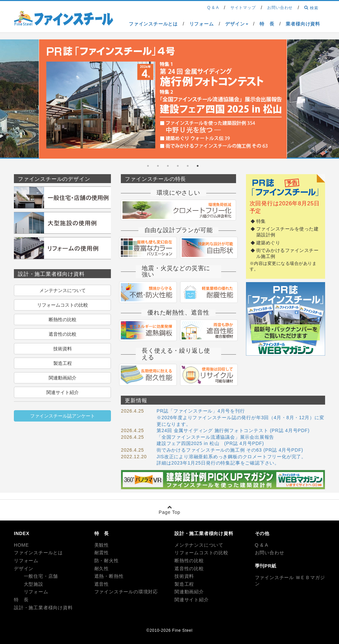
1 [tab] (198, 166)
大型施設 (29, 584)
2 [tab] (188, 166)
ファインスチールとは (38, 553)
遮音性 (102, 584)
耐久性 (102, 569)
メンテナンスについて (63, 290)
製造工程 (63, 363)
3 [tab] (178, 166)
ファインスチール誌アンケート (63, 416)
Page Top (169, 510)
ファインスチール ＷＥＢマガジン (290, 581)
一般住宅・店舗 (36, 576)
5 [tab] (158, 166)
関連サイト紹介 (63, 392)
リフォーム (26, 561)
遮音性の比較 (63, 334)
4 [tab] (168, 166)
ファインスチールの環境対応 (126, 592)
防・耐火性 (107, 561)
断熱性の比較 (63, 320)
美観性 (102, 545)
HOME (21, 545)
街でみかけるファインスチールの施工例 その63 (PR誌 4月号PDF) (230, 450)
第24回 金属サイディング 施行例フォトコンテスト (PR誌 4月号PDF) (233, 430)
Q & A (262, 545)
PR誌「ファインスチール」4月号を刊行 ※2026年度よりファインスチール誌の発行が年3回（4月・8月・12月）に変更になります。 (240, 417)
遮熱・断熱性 (109, 576)
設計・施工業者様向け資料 (43, 608)
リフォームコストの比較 (63, 305)
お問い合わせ (270, 553)
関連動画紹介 (63, 378)
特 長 (21, 600)
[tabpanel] (163, 100)
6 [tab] (148, 166)
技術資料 (63, 349)
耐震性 (102, 553)
